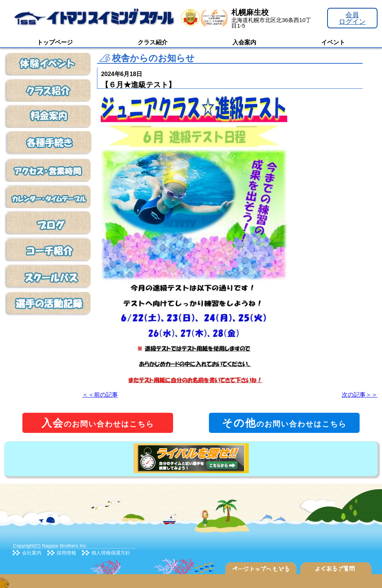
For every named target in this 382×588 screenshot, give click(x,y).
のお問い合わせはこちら (98, 423)
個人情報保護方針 (111, 553)
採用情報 (66, 553)
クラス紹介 (153, 42)
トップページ (55, 42)
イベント (333, 42)
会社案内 (32, 553)
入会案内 (244, 42)
